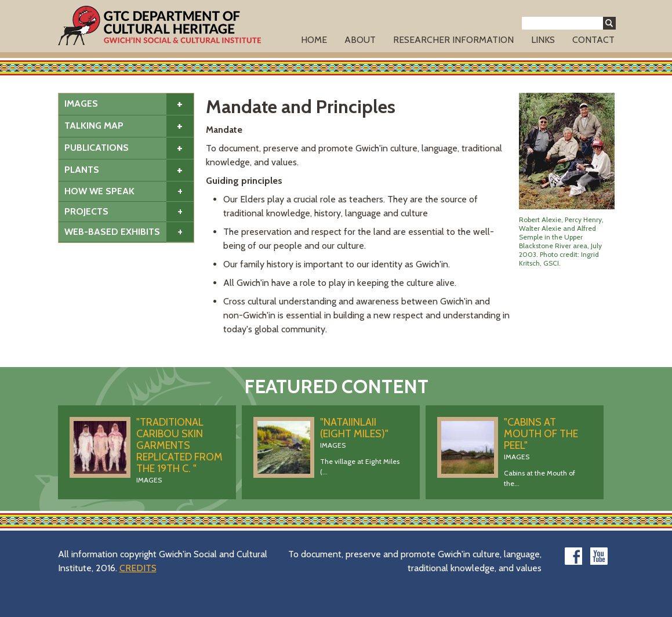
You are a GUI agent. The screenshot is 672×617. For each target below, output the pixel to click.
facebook (573, 556)
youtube (599, 556)
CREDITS (138, 568)
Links (543, 40)
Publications (97, 148)
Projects (86, 211)
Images (81, 104)
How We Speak (99, 191)
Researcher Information (453, 40)
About (360, 40)
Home (314, 40)
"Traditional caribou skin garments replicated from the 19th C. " (179, 445)
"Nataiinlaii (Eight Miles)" (354, 428)
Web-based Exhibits (112, 232)
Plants (82, 170)
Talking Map (94, 126)
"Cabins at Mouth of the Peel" (541, 434)
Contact (593, 40)
